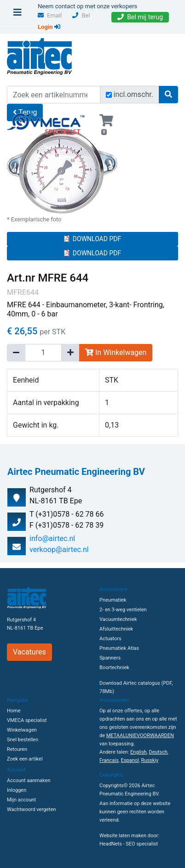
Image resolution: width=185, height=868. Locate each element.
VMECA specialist (27, 720)
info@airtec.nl (52, 538)
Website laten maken (123, 836)
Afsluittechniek (116, 629)
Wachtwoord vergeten (32, 809)
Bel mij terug (140, 17)
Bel (81, 15)
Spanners (110, 658)
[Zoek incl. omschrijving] (109, 95)
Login (49, 27)
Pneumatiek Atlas (119, 648)
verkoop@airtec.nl (59, 550)
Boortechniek (114, 668)
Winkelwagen (22, 730)
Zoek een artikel (25, 759)
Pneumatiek (113, 600)
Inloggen (17, 790)
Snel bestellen (23, 740)
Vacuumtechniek (118, 619)
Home (14, 711)
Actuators (110, 639)
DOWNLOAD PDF (92, 239)
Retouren (17, 749)
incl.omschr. (134, 94)
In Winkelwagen (116, 352)
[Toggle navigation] (17, 15)
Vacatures (29, 652)
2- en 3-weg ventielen (123, 610)
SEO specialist (142, 844)
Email (50, 15)
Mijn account (21, 800)
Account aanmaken (29, 781)
